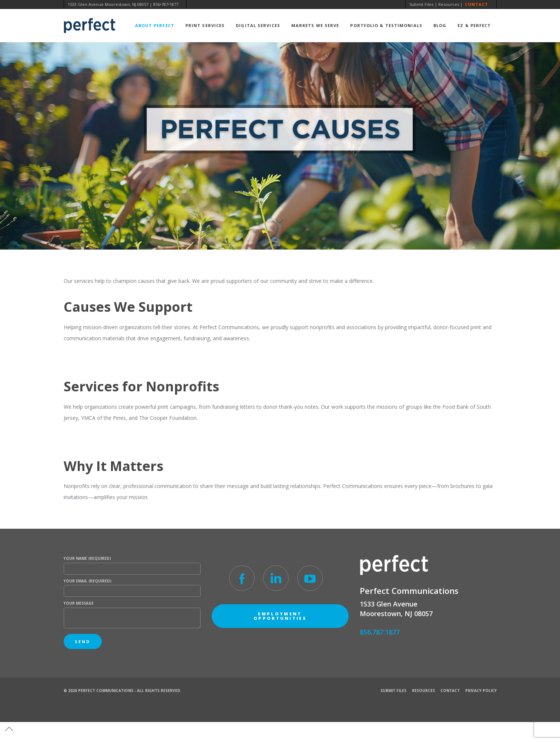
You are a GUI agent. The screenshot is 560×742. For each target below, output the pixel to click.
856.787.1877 (380, 632)
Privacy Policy (481, 691)
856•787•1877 (166, 4)
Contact (477, 4)
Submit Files (421, 4)
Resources (449, 4)
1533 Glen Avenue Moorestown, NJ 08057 (108, 4)
